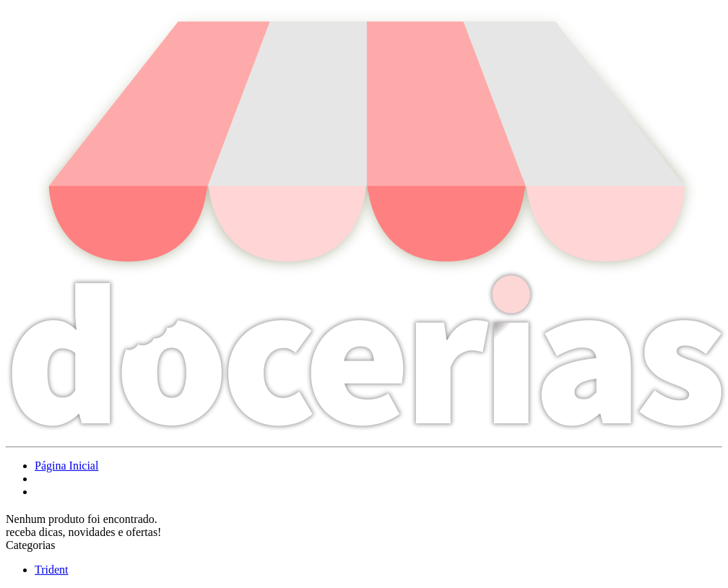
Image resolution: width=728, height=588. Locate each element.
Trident (52, 570)
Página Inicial (66, 466)
